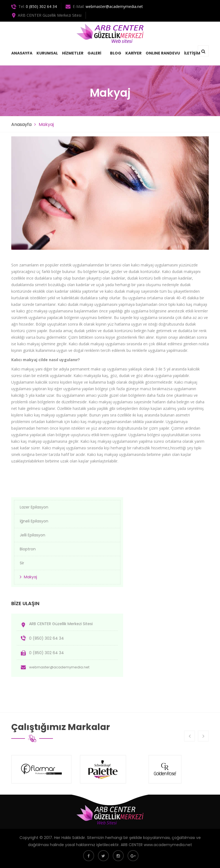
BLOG (116, 53)
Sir (22, 563)
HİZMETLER (73, 53)
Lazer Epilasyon (34, 507)
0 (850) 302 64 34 (41, 6)
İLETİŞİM (192, 53)
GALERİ (94, 53)
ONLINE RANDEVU (163, 53)
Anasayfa (21, 124)
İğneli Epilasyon (34, 521)
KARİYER (133, 53)
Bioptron (28, 549)
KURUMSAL (47, 53)
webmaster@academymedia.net (114, 6)
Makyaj (30, 577)
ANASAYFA (22, 53)
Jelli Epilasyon (33, 535)
